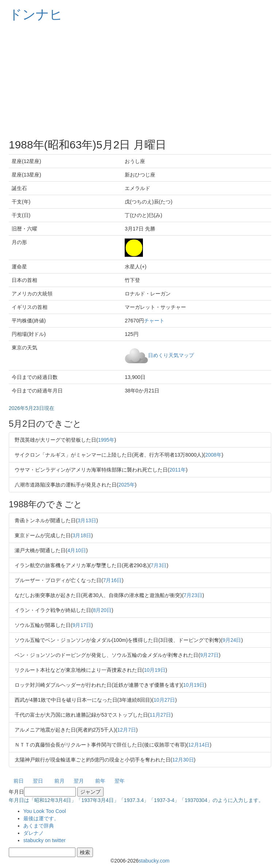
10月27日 (164, 700)
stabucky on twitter (44, 840)
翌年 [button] (120, 781)
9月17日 (82, 625)
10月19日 (155, 670)
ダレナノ (34, 833)
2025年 (127, 485)
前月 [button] (59, 781)
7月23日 (193, 595)
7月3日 (159, 565)
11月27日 (160, 715)
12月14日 (199, 745)
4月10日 (77, 550)
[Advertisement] (140, 80)
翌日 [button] (38, 781)
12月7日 (127, 730)
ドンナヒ (36, 14)
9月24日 (232, 640)
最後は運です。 (41, 818)
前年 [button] (100, 781)
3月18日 (82, 535)
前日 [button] (19, 781)
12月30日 (183, 760)
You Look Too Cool (45, 811)
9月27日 (209, 655)
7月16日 (112, 580)
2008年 (213, 455)
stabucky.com (154, 861)
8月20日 (102, 610)
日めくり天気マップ (171, 355)
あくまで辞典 (39, 826)
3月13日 (87, 520)
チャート (154, 321)
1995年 (106, 440)
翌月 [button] (79, 781)
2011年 (178, 470)
